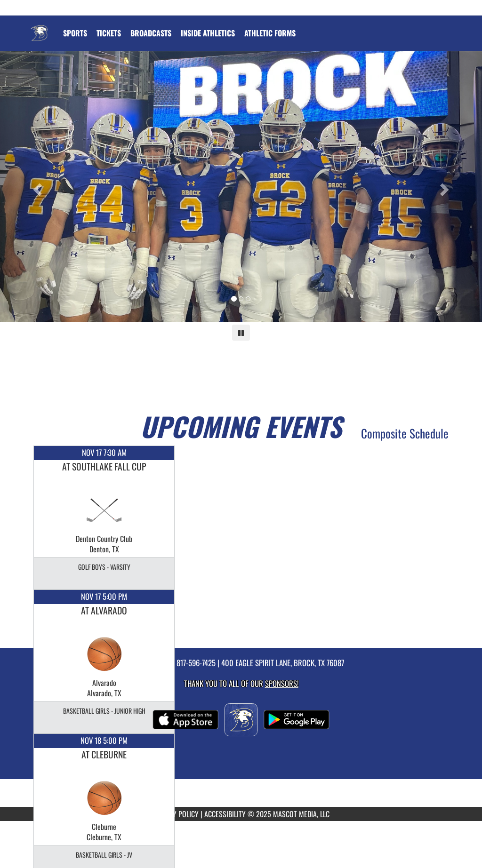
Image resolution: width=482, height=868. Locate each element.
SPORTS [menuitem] (75, 33)
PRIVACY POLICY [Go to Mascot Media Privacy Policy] (176, 814)
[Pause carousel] (241, 333)
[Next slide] (446, 187)
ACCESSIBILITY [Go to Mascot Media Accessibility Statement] (225, 814)
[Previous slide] (36, 187)
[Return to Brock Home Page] (39, 27)
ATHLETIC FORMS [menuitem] (270, 33)
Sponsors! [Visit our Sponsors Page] (282, 683)
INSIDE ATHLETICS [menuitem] (208, 33)
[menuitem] (109, 33)
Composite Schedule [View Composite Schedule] (405, 433)
